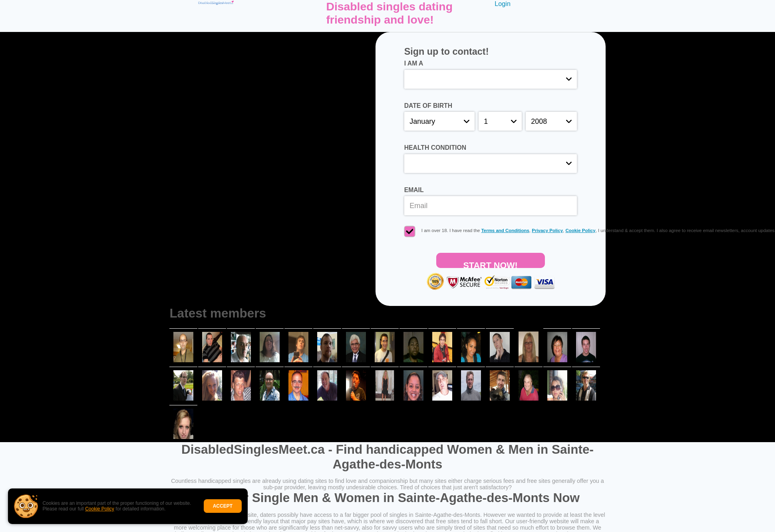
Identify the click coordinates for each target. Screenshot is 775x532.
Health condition (435, 148)
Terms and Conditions (505, 230)
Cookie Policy (100, 509)
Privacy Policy (547, 230)
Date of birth (428, 106)
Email (414, 190)
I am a (414, 63)
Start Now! (490, 264)
